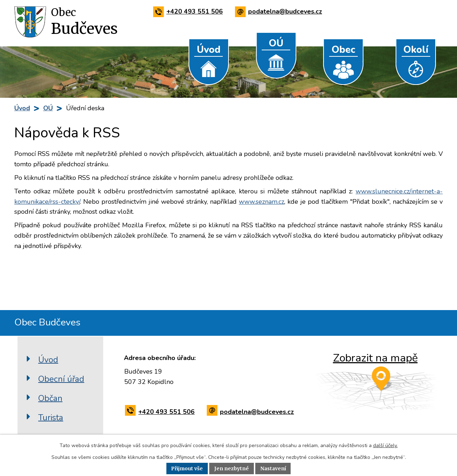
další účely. (385, 445)
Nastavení (273, 469)
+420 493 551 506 (189, 11)
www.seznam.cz (262, 202)
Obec (343, 50)
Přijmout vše (187, 469)
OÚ (276, 43)
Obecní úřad (61, 379)
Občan (50, 398)
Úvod (209, 50)
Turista (51, 417)
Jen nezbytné (232, 469)
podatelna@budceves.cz (280, 11)
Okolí (416, 50)
